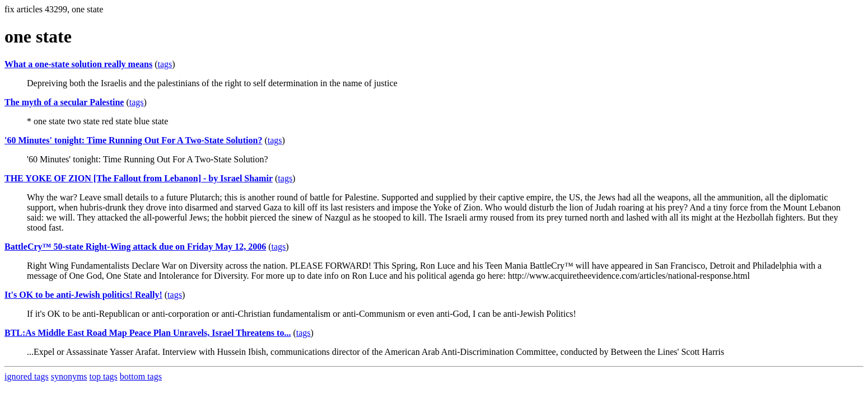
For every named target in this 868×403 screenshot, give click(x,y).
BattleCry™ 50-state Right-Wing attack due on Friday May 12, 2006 (135, 247)
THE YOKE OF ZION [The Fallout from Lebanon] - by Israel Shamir (139, 178)
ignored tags (27, 376)
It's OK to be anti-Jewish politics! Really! (83, 295)
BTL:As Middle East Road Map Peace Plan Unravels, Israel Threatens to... (148, 333)
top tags (104, 376)
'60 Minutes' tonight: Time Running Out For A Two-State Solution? (133, 140)
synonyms (69, 376)
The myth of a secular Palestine (64, 102)
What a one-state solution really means (78, 64)
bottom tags (141, 376)
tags (165, 64)
